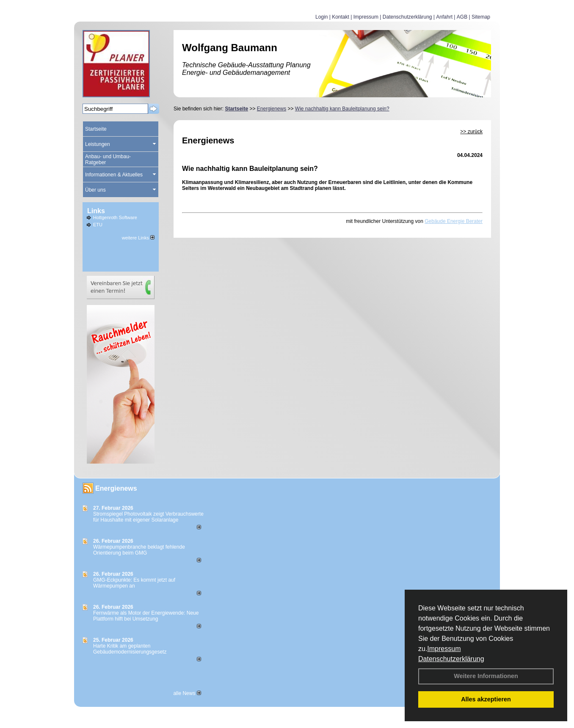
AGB (462, 17)
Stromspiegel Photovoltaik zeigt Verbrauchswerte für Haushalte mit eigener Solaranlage (148, 517)
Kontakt (341, 17)
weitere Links (138, 238)
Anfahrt (444, 17)
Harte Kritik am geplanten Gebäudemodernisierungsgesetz (130, 649)
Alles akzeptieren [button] (486, 699)
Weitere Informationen (486, 676)
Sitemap (481, 17)
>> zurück (471, 132)
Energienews (116, 488)
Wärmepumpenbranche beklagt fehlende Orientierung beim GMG (139, 550)
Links (96, 211)
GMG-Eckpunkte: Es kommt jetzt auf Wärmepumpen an (134, 583)
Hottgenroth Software (115, 217)
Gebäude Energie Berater (454, 221)
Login (321, 17)
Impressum (444, 649)
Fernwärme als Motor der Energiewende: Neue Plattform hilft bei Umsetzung (146, 616)
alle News (187, 693)
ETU (98, 225)
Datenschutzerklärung (451, 659)
